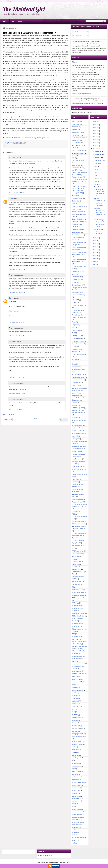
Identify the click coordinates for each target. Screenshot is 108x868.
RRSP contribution (78, 551)
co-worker (75, 696)
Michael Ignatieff (77, 425)
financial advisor (77, 741)
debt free (75, 715)
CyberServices (77, 271)
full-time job (76, 747)
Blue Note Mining (77, 198)
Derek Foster (76, 280)
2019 (94, 143)
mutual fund (76, 788)
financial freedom (77, 744)
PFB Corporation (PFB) (79, 469)
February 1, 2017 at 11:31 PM (17, 292)
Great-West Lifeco (78, 341)
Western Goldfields (78, 674)
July (96, 166)
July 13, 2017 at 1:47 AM (16, 409)
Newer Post (8, 420)
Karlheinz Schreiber (78, 377)
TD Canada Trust (77, 590)
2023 (94, 131)
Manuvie (75, 403)
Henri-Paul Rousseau (79, 354)
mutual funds (76, 791)
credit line (75, 704)
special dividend (77, 815)
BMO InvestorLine (78, 150)
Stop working (76, 584)
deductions (75, 720)
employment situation (79, 737)
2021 (94, 137)
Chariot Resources (78, 235)
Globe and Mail (77, 330)
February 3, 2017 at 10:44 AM (17, 336)
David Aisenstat (77, 277)
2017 (94, 149)
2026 (94, 122)
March (97, 178)
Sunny (11, 199)
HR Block (75, 347)
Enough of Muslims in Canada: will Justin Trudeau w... (100, 191)
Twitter (74, 661)
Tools (20, 21)
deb (73, 709)
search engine (77, 809)
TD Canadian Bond (78, 592)
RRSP (74, 548)
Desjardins (75, 282)
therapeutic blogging (78, 838)
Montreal (75, 436)
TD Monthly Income (78, 613)
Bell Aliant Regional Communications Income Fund (78, 163)
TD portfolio (76, 626)
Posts (76, 32)
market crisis (76, 777)
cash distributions (78, 690)
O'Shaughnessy (77, 467)
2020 (94, 140)
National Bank (76, 451)
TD (73, 587)
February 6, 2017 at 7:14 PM (17, 377)
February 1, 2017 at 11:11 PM (17, 269)
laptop (74, 769)
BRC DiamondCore (78, 153)
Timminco (75, 654)
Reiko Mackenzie (77, 554)
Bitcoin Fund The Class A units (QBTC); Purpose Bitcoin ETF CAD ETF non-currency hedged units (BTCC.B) (79, 177)
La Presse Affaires (78, 380)
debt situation (76, 717)
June (96, 169)
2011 (94, 253)
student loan (76, 827)
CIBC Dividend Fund (79, 206)
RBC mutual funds (78, 546)
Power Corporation (78, 499)
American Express (78, 132)
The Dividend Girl (24, 9)
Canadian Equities (78, 229)
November (98, 154)
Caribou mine (76, 232)
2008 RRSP (76, 124)
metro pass (76, 780)
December (98, 151)
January (97, 184)
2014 (94, 244)
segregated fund (77, 812)
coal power (75, 698)
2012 (94, 250)
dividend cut (76, 726)
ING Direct (75, 359)
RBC (73, 514)
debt (73, 712)
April (96, 175)
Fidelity (74, 302)
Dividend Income (77, 285)
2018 (94, 146)
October (97, 157)
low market (75, 774)
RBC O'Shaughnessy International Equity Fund (79, 536)
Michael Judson (77, 428)
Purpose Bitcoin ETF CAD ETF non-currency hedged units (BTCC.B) (79, 504)
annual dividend (77, 679)
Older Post (63, 420)
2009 (94, 259)
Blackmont (75, 196)
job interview (76, 763)
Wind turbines (76, 676)
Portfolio (5, 21)
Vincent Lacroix (77, 671)
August (97, 163)
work (73, 843)
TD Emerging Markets (79, 598)
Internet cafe (76, 367)
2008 (94, 262)
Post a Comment (9, 414)
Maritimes (75, 418)
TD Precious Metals (78, 616)
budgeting (75, 687)
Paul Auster (76, 479)
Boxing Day (76, 201)
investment (75, 755)
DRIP (74, 274)
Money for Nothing (78, 431)
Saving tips (76, 564)
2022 (94, 134)
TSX (73, 634)
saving (74, 804)
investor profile (77, 758)
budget (74, 685)
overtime (75, 793)
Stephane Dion (77, 582)
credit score (76, 706)
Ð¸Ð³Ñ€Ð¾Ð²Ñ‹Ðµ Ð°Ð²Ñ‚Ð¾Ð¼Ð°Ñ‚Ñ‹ (23, 1)
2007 (94, 265)
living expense (77, 771)
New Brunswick (77, 459)
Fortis (74, 322)
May (96, 172)
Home (36, 419)
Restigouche (76, 556)
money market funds (79, 782)
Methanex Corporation (79, 420)
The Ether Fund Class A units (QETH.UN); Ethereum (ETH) (80, 649)
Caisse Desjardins (78, 219)
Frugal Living (76, 325)
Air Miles (75, 130)
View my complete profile (81, 94)
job (73, 761)
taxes (74, 835)
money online (76, 785)
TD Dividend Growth (78, 595)
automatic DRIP (77, 682)
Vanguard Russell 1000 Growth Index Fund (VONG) (79, 666)
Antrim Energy (77, 135)
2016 (94, 238)
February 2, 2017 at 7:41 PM (17, 322)
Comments (77, 35)
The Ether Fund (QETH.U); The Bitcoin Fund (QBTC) (79, 642)
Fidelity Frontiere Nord (79, 305)
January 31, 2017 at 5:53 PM (17, 193)
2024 (94, 128)
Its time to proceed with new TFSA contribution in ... (100, 212)
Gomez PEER (76, 336)
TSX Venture (76, 637)
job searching (76, 766)
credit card (75, 701)
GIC (73, 327)
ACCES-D (75, 127)
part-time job (76, 796)
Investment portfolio (78, 369)
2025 (94, 125)
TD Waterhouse (77, 624)
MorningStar (76, 439)
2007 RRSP (76, 121)
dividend (75, 723)
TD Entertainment (78, 606)
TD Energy (75, 603)
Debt (13, 21)
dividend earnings (78, 728)
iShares (74, 752)
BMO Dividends (77, 143)
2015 (94, 241)
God (73, 333)
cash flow (75, 693)
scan (73, 806)
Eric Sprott (75, 300)
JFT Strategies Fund (79, 374)
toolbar (74, 840)
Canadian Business (78, 222)
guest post (75, 750)
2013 (94, 247)
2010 (94, 256)
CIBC (74, 204)
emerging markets (78, 734)
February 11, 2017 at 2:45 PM (17, 393)
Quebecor (75, 511)
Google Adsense (77, 338)
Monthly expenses (78, 433)
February (97, 181)
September (98, 160)
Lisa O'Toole (76, 385)
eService (75, 731)
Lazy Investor (76, 383)
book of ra (68, 862)
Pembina (75, 482)
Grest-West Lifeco (78, 344)
